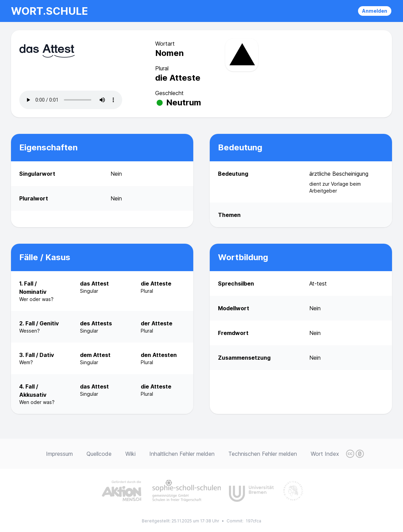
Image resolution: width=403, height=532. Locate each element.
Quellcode (99, 454)
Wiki (130, 454)
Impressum (59, 454)
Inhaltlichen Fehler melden (182, 454)
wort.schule (49, 11)
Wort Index (325, 454)
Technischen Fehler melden (263, 454)
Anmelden (375, 11)
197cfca (254, 521)
